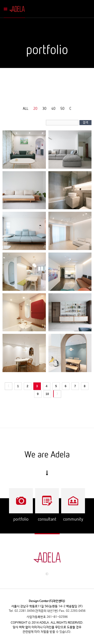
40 (53, 108)
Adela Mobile (18, 9)
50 (62, 108)
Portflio (21, 501)
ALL (26, 108)
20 (35, 108)
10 (47, 394)
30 (44, 108)
